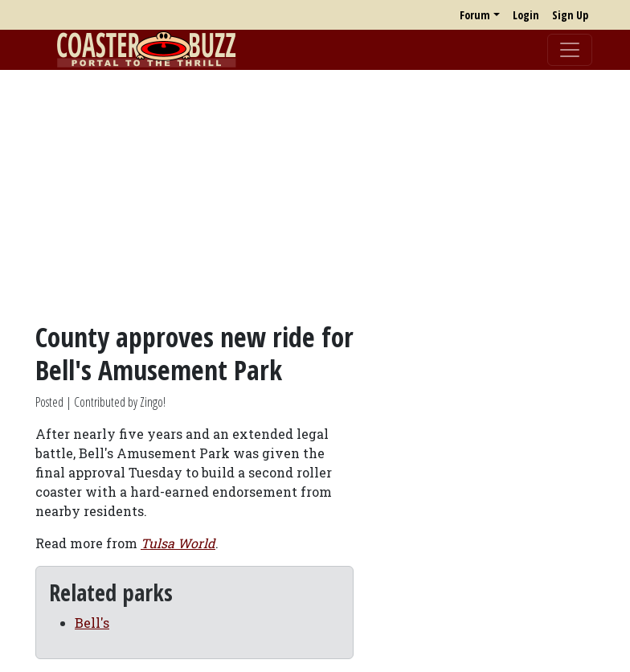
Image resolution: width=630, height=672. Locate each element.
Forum (475, 15)
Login (526, 15)
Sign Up (570, 15)
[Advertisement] (315, 195)
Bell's (92, 623)
